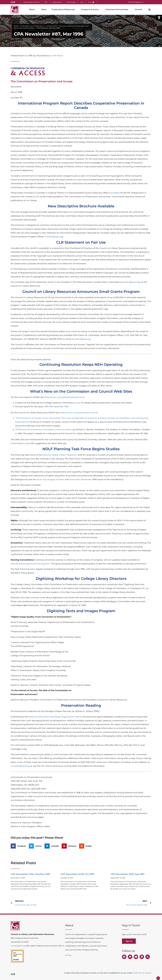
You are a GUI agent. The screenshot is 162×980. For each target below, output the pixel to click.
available (115, 193)
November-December (81, 479)
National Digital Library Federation (60, 455)
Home (16, 26)
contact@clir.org (18, 946)
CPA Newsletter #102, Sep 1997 (128, 874)
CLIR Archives (52, 26)
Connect (139, 10)
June (39, 479)
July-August (49, 479)
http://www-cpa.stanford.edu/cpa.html (64, 397)
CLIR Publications (38, 26)
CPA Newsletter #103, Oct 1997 (77, 874)
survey (77, 403)
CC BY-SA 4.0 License (142, 973)
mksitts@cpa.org (54, 237)
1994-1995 (64, 407)
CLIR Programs (136, 2)
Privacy (68, 955)
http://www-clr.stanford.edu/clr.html (79, 413)
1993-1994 (49, 407)
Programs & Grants (91, 10)
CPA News (58, 56)
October (60, 479)
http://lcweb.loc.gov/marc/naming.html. (31, 564)
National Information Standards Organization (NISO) (55, 717)
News (44, 9)
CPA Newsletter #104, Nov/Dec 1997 (31, 874)
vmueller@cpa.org (20, 766)
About (32, 10)
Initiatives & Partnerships (117, 10)
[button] (159, 17)
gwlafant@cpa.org (130, 282)
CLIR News (25, 26)
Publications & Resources (64, 10)
